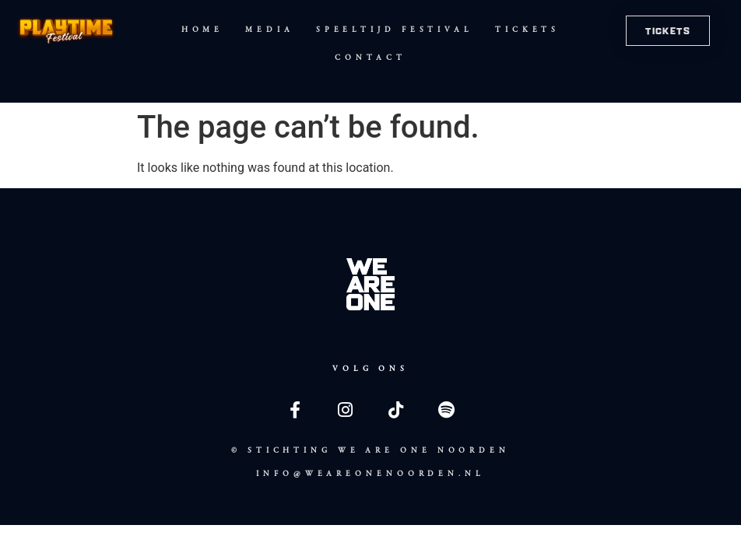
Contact (370, 58)
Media (270, 30)
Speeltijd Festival (395, 30)
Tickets (527, 30)
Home (203, 30)
